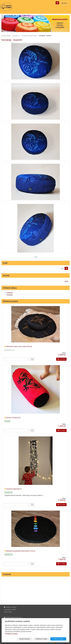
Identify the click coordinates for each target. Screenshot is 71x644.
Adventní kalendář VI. (14, 489)
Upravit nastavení (28, 639)
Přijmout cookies (59, 639)
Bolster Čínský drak (13, 418)
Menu (64, 3)
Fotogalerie (16, 36)
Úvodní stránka (6, 36)
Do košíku (61, 359)
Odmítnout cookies (44, 639)
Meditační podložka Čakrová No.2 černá (21, 551)
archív (66, 281)
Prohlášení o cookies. (11, 634)
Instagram (10, 295)
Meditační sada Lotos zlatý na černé (19, 346)
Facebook (10, 293)
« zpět (35, 257)
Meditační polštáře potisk (29, 36)
